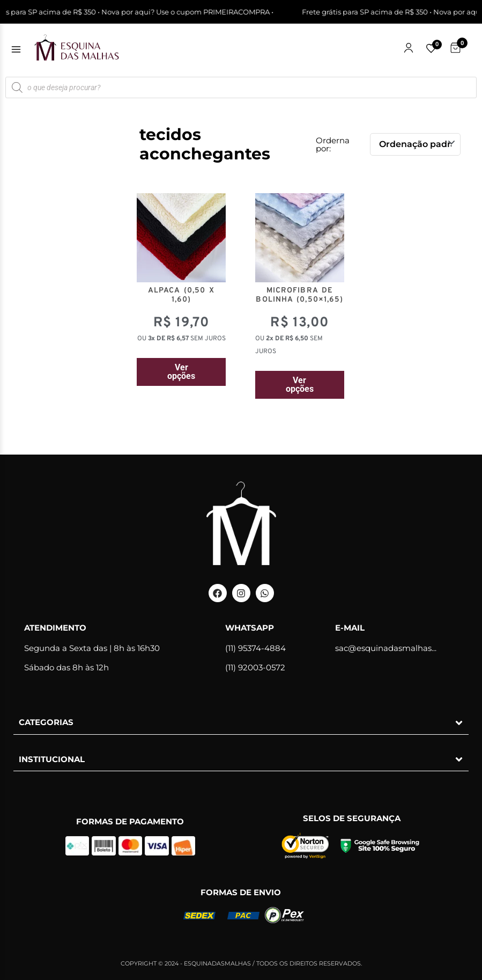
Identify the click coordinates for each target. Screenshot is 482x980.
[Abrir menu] (16, 49)
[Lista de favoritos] (431, 48)
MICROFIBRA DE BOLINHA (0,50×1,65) (299, 295)
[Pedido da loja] (415, 144)
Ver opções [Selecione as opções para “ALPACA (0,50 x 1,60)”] (181, 372)
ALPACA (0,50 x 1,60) (181, 295)
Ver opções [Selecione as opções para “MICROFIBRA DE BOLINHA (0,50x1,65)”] (300, 385)
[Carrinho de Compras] (455, 48)
